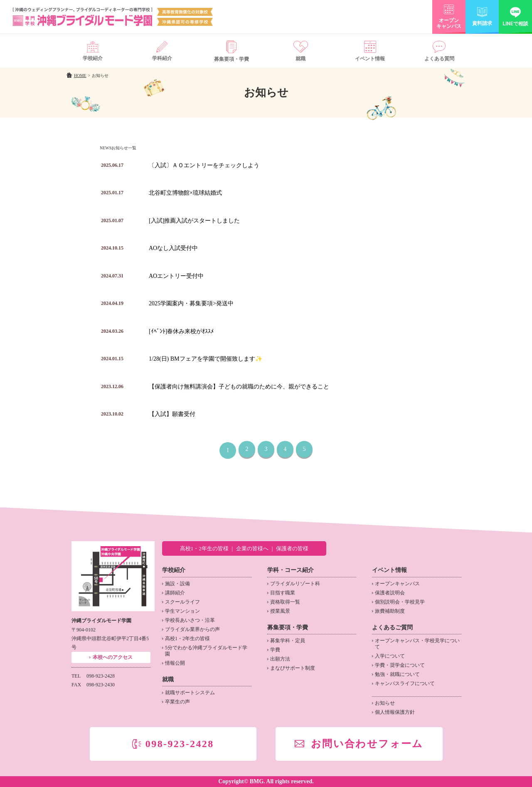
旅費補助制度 (390, 611)
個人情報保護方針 (395, 712)
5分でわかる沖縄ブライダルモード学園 (206, 651)
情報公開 (175, 663)
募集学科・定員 (288, 641)
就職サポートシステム (190, 693)
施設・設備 (177, 584)
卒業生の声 (177, 702)
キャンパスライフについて (405, 683)
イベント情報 (389, 570)
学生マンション (182, 611)
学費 (275, 650)
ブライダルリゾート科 (295, 584)
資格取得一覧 (285, 602)
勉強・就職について (397, 674)
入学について (390, 656)
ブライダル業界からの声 (192, 629)
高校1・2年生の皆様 (204, 548)
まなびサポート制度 (293, 668)
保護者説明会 (390, 593)
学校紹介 (174, 570)
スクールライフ (182, 602)
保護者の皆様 (292, 548)
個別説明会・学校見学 (400, 602)
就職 (168, 679)
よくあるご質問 (392, 627)
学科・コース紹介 (291, 570)
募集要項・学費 (288, 627)
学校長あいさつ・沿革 (190, 620)
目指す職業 (283, 593)
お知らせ (385, 703)
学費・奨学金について (400, 665)
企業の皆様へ (252, 548)
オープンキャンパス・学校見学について (417, 644)
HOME (80, 75)
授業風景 (280, 611)
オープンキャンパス (397, 584)
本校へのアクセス (113, 657)
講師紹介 (175, 593)
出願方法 (280, 659)
